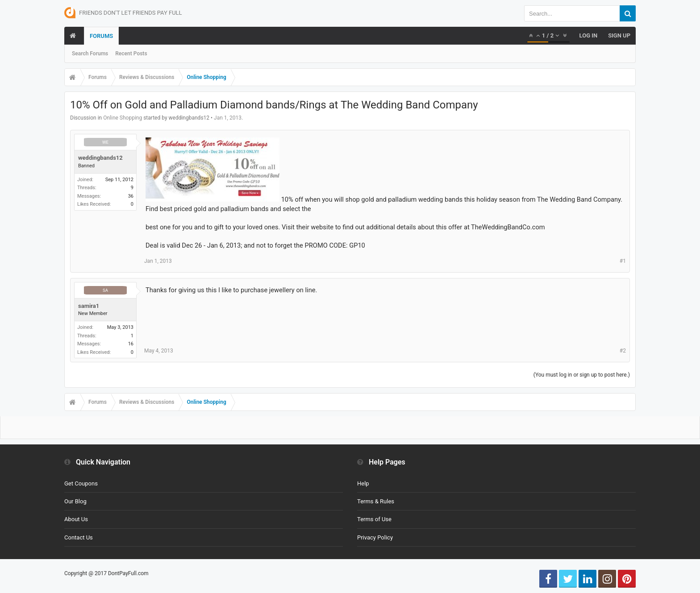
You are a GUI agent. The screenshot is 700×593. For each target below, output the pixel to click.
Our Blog (75, 501)
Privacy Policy (375, 537)
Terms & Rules (376, 501)
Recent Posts (131, 54)
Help (363, 483)
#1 (623, 261)
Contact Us (79, 537)
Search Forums (90, 54)
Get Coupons (81, 483)
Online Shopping (123, 118)
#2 (623, 351)
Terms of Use (374, 519)
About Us (76, 519)
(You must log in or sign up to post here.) (582, 375)
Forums (101, 36)
